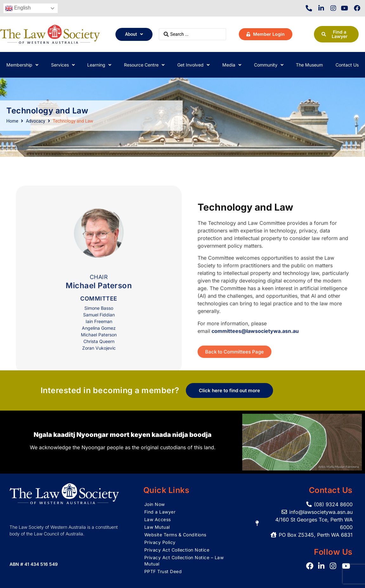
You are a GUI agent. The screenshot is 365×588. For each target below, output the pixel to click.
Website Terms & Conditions (175, 535)
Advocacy (36, 121)
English (18, 8)
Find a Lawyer (160, 512)
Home (12, 121)
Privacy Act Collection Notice (177, 550)
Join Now (155, 504)
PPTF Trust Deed (163, 571)
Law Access (158, 519)
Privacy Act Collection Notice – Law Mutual (184, 561)
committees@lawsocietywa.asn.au (255, 361)
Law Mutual (157, 527)
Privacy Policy (160, 542)
